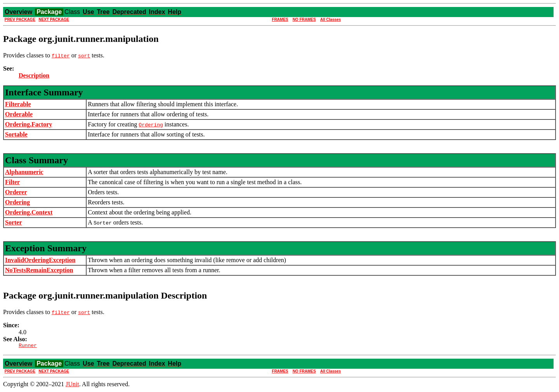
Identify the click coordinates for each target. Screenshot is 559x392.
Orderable (19, 114)
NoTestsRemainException (39, 270)
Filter (12, 182)
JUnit (72, 385)
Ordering (17, 202)
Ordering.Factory (29, 124)
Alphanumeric (24, 172)
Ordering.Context (29, 212)
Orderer (16, 192)
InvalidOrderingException (40, 260)
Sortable (16, 134)
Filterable (18, 104)
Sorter (14, 222)
